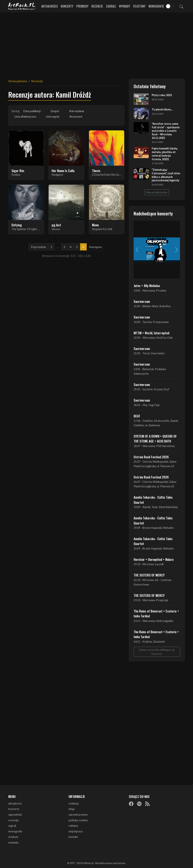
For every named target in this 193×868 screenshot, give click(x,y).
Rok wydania (77, 111)
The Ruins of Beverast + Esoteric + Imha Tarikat (156, 613)
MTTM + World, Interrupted (151, 333)
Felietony (139, 6)
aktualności (15, 803)
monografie (15, 831)
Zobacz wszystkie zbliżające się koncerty (157, 652)
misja (72, 809)
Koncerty (67, 6)
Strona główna (18, 81)
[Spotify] (139, 804)
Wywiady (124, 6)
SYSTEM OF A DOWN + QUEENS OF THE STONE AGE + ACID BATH (155, 439)
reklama (73, 826)
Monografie (156, 6)
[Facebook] (131, 804)
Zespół (55, 111)
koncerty (14, 809)
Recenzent (76, 117)
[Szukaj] (181, 6)
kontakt (73, 837)
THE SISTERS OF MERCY (149, 575)
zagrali (12, 826)
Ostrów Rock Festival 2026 (151, 457)
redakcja (74, 803)
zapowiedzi (15, 815)
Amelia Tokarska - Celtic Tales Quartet (153, 500)
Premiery (82, 6)
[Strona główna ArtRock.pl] (22, 6)
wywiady (13, 842)
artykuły (13, 837)
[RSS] (147, 804)
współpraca (76, 831)
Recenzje (97, 6)
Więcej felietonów (157, 192)
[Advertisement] (96, 43)
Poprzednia (38, 247)
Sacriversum (142, 301)
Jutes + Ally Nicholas (147, 286)
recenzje (13, 820)
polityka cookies (78, 820)
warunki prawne (78, 815)
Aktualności (49, 6)
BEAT (137, 416)
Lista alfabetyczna (25, 117)
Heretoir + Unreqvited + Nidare (154, 559)
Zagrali (111, 6)
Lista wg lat (53, 117)
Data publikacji (32, 111)
